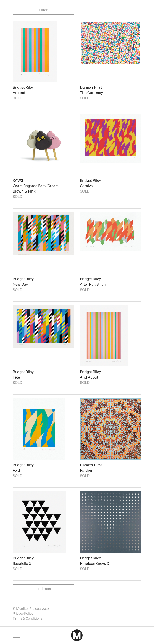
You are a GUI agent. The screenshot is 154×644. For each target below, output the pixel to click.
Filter (43, 10)
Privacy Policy (23, 613)
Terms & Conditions (27, 618)
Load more (43, 589)
